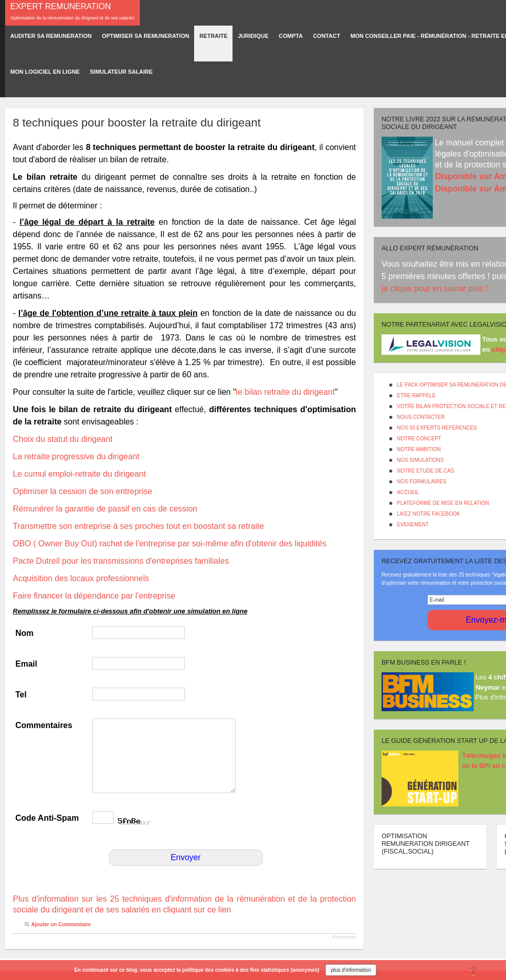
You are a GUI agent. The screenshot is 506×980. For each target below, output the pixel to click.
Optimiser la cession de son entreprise (82, 491)
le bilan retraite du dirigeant (286, 392)
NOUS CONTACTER (421, 417)
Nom (25, 633)
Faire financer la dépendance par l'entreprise (94, 596)
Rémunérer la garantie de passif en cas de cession (105, 509)
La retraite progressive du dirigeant (76, 456)
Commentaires (44, 725)
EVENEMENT (413, 525)
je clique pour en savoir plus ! (436, 289)
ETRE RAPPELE (416, 396)
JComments (344, 937)
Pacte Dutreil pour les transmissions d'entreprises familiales (121, 561)
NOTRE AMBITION (419, 449)
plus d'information (351, 970)
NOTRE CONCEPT (419, 439)
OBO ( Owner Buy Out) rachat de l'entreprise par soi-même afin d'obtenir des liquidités (170, 544)
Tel (21, 695)
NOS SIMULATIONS (420, 460)
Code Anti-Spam (47, 818)
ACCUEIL (408, 492)
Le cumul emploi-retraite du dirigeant (79, 474)
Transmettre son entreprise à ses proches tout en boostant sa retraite (138, 526)
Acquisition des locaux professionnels (81, 578)
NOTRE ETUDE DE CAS (426, 471)
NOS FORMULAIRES (422, 482)
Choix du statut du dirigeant (63, 439)
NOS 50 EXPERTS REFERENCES (437, 428)
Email (26, 664)
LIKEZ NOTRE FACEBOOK (428, 514)
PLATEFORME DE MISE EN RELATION (443, 503)
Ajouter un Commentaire (61, 924)
